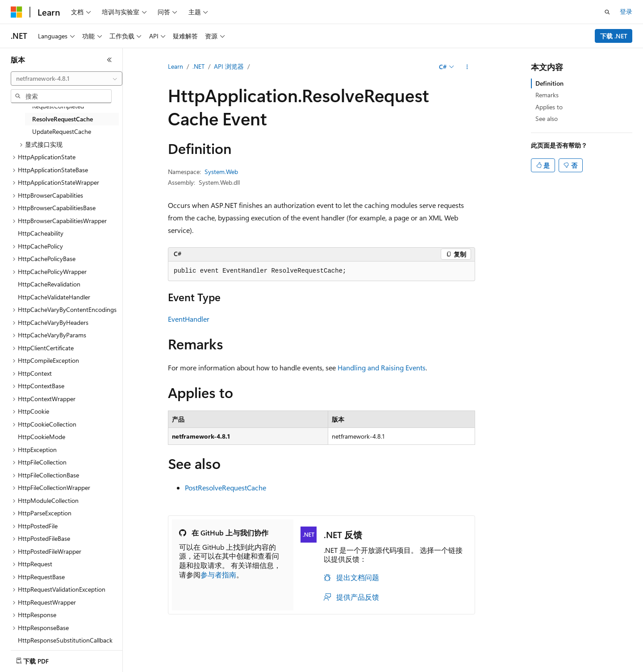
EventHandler (189, 319)
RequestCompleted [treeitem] (58, 106)
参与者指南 (218, 575)
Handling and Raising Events (382, 367)
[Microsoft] (17, 12)
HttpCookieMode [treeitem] (42, 437)
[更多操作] (467, 67)
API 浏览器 (229, 66)
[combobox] (67, 79)
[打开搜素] (607, 12)
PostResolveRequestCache (225, 487)
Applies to (549, 107)
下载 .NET (614, 36)
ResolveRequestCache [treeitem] (63, 119)
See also (547, 118)
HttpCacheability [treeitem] (41, 233)
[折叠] (109, 60)
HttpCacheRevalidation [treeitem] (49, 284)
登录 (626, 11)
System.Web (221, 172)
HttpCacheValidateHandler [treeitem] (54, 297)
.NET (198, 66)
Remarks (547, 95)
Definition (549, 83)
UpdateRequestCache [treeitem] (62, 131)
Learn (175, 66)
